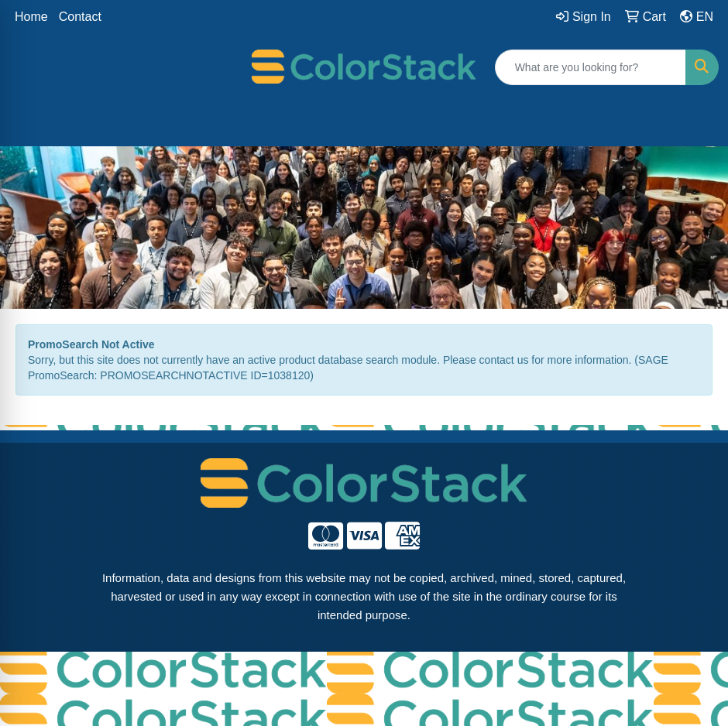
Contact (80, 17)
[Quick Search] (591, 67)
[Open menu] (697, 124)
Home (31, 17)
